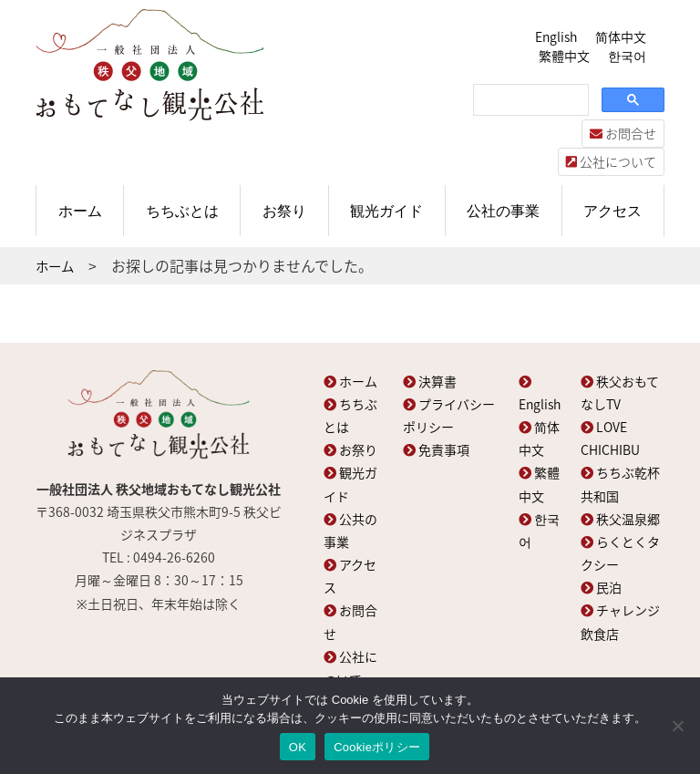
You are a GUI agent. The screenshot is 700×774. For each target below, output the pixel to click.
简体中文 (621, 36)
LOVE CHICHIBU (610, 438)
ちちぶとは (182, 211)
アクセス (612, 211)
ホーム (80, 211)
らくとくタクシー (620, 553)
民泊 (601, 587)
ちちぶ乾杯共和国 (620, 484)
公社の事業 (503, 211)
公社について (611, 161)
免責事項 (436, 449)
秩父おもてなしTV (620, 392)
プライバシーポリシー (449, 415)
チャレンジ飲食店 (620, 621)
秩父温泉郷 (620, 519)
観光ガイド (386, 211)
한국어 (627, 56)
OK (298, 747)
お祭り (284, 211)
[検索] (529, 100)
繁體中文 (564, 56)
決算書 (430, 381)
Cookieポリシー (377, 747)
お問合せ (623, 133)
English (556, 36)
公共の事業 (350, 530)
